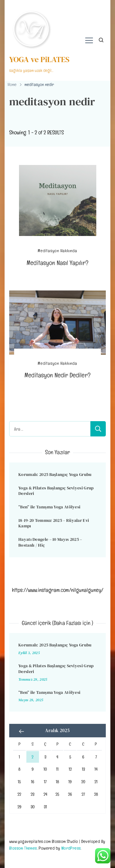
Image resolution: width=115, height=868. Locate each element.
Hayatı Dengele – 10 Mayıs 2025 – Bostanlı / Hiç (50, 542)
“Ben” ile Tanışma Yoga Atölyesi (49, 507)
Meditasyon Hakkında (57, 251)
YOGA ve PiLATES (39, 59)
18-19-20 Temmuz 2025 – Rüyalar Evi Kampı (54, 523)
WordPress (71, 848)
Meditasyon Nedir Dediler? (57, 375)
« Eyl (21, 731)
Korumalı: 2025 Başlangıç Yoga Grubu (55, 474)
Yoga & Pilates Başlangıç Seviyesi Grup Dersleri (56, 491)
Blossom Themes (23, 848)
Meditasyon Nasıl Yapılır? (57, 263)
